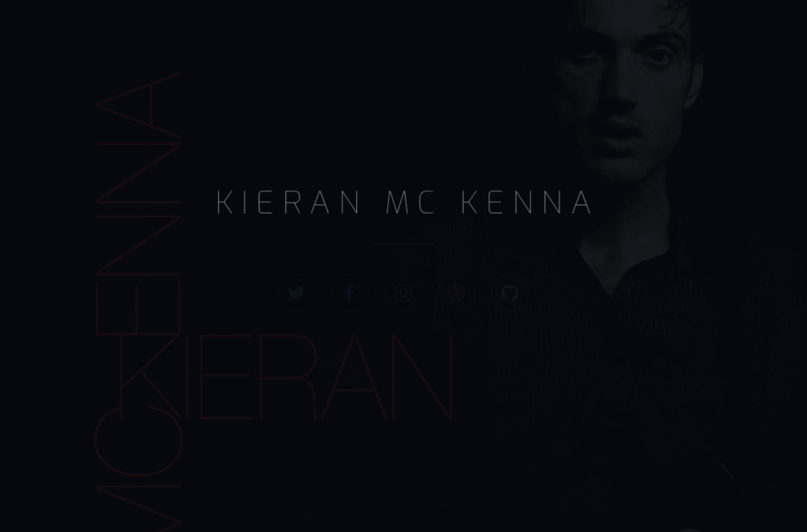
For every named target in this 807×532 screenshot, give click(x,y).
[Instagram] (404, 292)
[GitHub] (510, 292)
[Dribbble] (456, 292)
